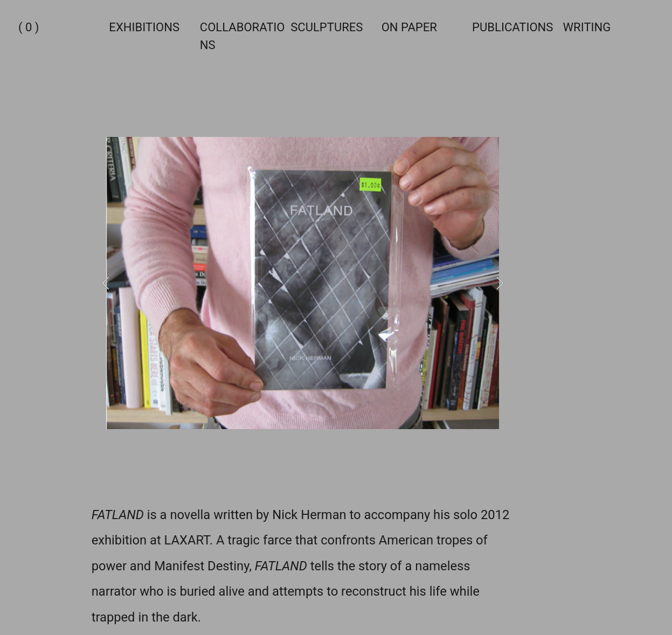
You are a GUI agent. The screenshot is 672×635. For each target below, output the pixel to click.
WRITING (587, 27)
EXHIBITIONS (144, 27)
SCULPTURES (327, 27)
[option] (303, 283)
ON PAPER (409, 27)
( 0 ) (29, 27)
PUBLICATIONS (512, 27)
